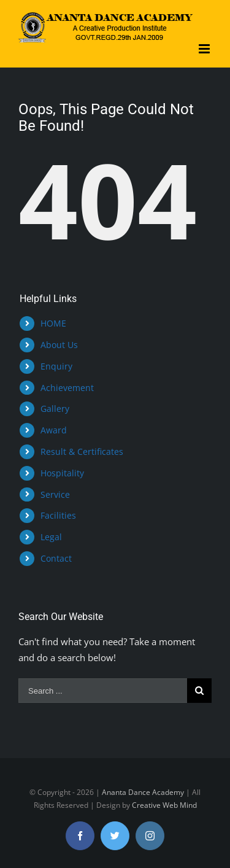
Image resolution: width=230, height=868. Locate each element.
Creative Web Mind (164, 805)
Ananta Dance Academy (143, 792)
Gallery (55, 409)
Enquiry (56, 366)
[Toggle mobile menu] (205, 49)
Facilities (58, 515)
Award (54, 430)
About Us (59, 345)
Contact (56, 558)
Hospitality (62, 473)
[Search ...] (103, 691)
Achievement (67, 388)
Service (55, 494)
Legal (51, 537)
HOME (53, 323)
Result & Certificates (82, 451)
